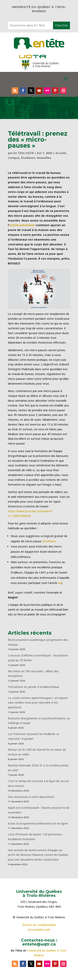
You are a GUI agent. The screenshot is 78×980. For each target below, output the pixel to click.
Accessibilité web (39, 930)
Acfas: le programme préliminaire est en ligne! (38, 823)
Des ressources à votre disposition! (31, 797)
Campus (14, 158)
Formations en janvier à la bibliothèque (33, 687)
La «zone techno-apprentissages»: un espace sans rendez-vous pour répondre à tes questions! (38, 703)
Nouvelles (44, 158)
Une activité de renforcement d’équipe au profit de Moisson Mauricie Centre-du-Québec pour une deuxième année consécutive (38, 855)
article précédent (22, 225)
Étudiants (28, 158)
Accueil (61, 153)
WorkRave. (50, 541)
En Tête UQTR (24, 153)
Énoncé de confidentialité (39, 925)
